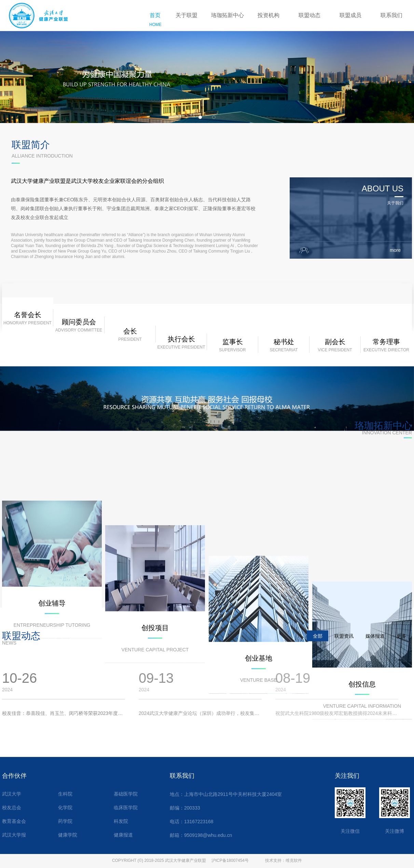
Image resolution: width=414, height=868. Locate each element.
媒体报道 (375, 642)
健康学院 (68, 835)
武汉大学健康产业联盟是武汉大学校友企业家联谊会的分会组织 (87, 197)
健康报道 (123, 835)
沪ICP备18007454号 (230, 860)
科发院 (121, 821)
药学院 (65, 821)
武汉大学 (12, 794)
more (398, 266)
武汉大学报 (14, 835)
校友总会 (12, 808)
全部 (318, 642)
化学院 (65, 808)
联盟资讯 (344, 642)
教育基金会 (14, 821)
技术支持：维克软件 (284, 860)
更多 (401, 642)
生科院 (65, 794)
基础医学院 (126, 794)
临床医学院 (126, 808)
